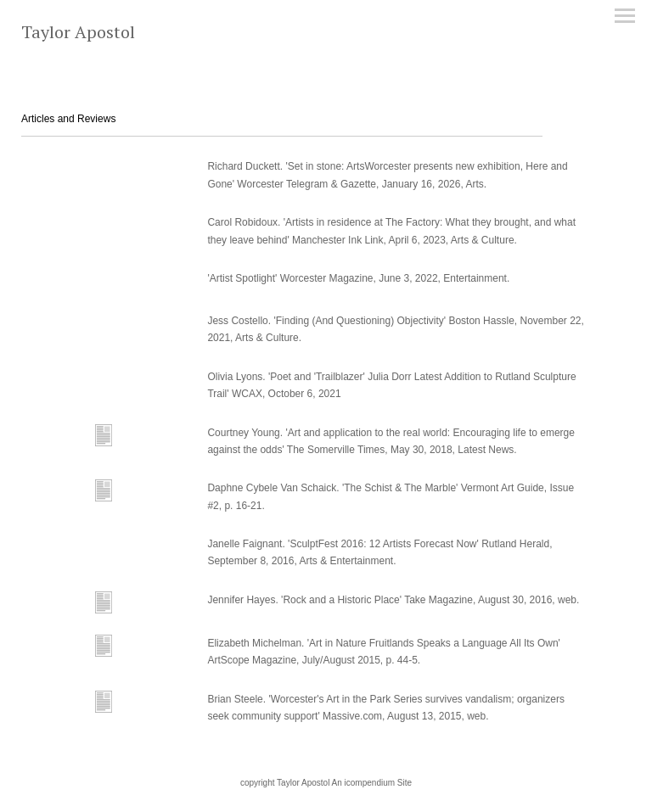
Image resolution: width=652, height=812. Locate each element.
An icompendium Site (372, 783)
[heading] (78, 35)
